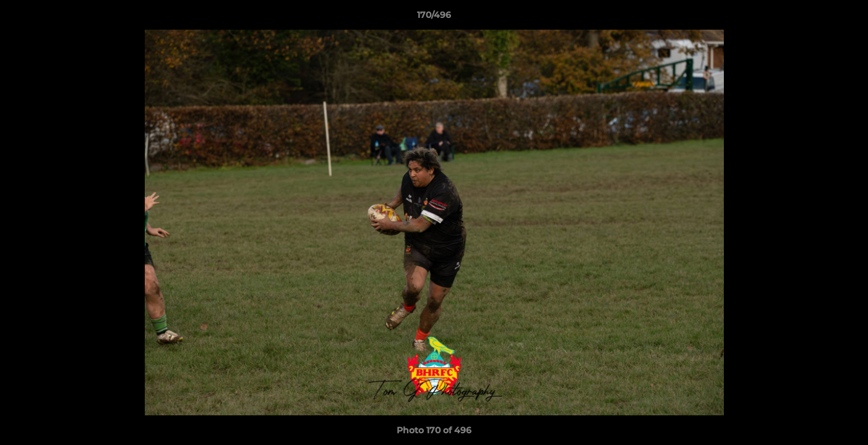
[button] (846, 18)
